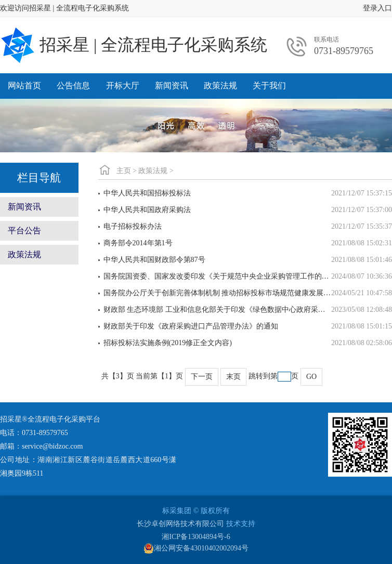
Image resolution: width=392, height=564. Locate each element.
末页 (233, 377)
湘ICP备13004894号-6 (196, 537)
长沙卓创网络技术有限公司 (180, 524)
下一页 (202, 377)
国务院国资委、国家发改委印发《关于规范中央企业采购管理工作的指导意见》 (217, 276)
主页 (124, 171)
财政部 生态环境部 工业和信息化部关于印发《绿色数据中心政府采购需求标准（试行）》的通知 (217, 310)
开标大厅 (123, 86)
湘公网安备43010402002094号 (196, 548)
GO (311, 377)
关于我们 (269, 86)
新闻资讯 (172, 86)
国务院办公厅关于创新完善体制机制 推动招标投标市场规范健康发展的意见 (217, 293)
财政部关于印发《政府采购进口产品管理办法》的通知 (191, 326)
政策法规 (220, 86)
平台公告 (24, 231)
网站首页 (24, 86)
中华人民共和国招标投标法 (147, 193)
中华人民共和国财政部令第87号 (154, 260)
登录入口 (377, 8)
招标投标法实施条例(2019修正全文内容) (168, 343)
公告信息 (73, 86)
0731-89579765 (344, 51)
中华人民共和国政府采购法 (147, 210)
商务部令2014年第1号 (138, 243)
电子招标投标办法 (133, 226)
